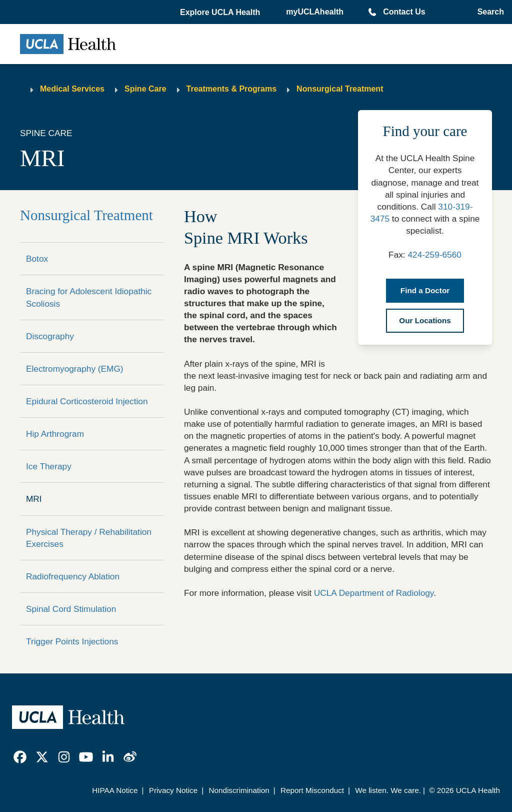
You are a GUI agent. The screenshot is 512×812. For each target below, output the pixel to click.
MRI (34, 499)
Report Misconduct (312, 790)
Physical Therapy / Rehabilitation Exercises (89, 538)
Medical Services (72, 89)
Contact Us (404, 12)
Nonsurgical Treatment (340, 89)
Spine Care (145, 89)
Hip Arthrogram (55, 434)
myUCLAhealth (315, 12)
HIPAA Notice (115, 790)
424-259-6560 (434, 255)
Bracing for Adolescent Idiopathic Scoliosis (89, 297)
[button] (221, 13)
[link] (20, 757)
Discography (50, 336)
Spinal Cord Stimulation (71, 609)
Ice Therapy (49, 466)
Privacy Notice (173, 790)
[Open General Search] (489, 12)
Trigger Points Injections (72, 641)
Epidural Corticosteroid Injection (87, 401)
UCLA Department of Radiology (374, 593)
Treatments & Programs (232, 89)
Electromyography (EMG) (75, 369)
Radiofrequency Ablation (73, 576)
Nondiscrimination (239, 790)
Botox (37, 259)
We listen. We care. (388, 790)
